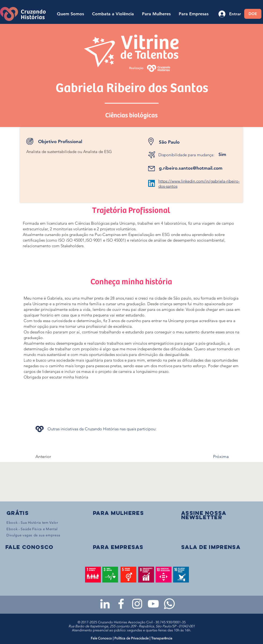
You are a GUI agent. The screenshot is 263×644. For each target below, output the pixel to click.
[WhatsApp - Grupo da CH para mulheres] (169, 604)
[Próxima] (215, 457)
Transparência (162, 638)
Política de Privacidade (131, 638)
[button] (204, 515)
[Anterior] (53, 457)
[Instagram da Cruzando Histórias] (137, 604)
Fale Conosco (102, 638)
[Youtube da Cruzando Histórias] (153, 604)
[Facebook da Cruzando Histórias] (121, 604)
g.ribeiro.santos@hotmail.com (191, 168)
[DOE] (253, 14)
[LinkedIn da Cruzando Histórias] (105, 604)
